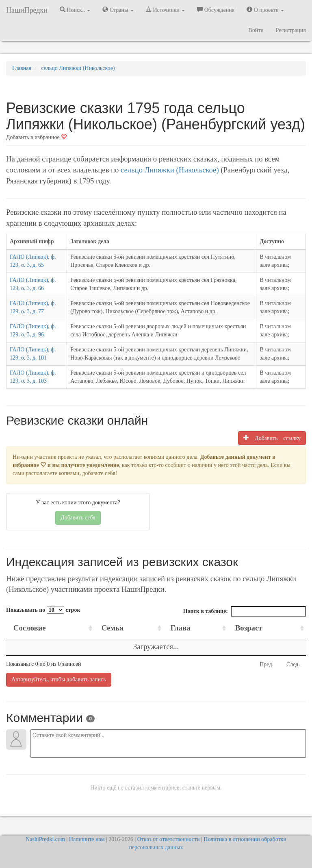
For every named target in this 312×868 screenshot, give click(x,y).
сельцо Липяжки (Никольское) (170, 170)
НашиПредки (27, 10)
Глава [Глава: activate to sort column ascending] (181, 628)
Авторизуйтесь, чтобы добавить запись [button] (59, 679)
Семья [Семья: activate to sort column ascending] (113, 628)
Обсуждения (216, 10)
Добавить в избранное (36, 137)
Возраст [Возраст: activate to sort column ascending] (249, 628)
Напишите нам (87, 839)
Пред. (266, 664)
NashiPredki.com (45, 839)
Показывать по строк (43, 610)
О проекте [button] (265, 10)
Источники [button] (165, 10)
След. (293, 664)
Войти (256, 30)
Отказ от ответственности (169, 839)
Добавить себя (78, 518)
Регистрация (291, 30)
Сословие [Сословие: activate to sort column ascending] (30, 628)
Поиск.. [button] (75, 10)
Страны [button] (118, 10)
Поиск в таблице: (245, 611)
